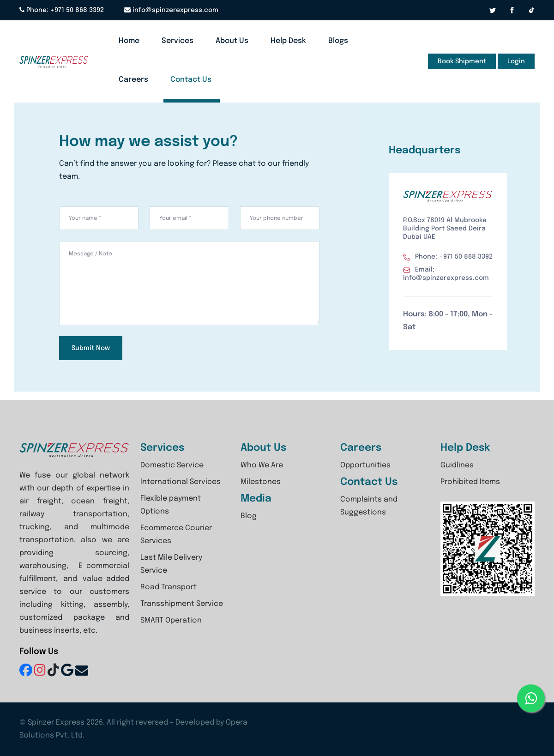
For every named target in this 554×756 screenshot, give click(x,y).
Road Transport (169, 587)
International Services (181, 482)
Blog (249, 516)
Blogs (338, 41)
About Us (232, 41)
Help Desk (288, 41)
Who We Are (262, 465)
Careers (133, 80)
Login (516, 61)
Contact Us (191, 80)
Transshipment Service (182, 604)
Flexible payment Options (171, 505)
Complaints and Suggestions (369, 506)
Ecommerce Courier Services (176, 535)
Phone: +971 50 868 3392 (62, 10)
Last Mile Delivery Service (171, 564)
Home (129, 41)
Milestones (261, 482)
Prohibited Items (470, 482)
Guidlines (457, 465)
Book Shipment (462, 61)
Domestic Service (172, 465)
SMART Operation (171, 620)
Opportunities (365, 465)
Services (178, 41)
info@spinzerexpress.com (172, 10)
